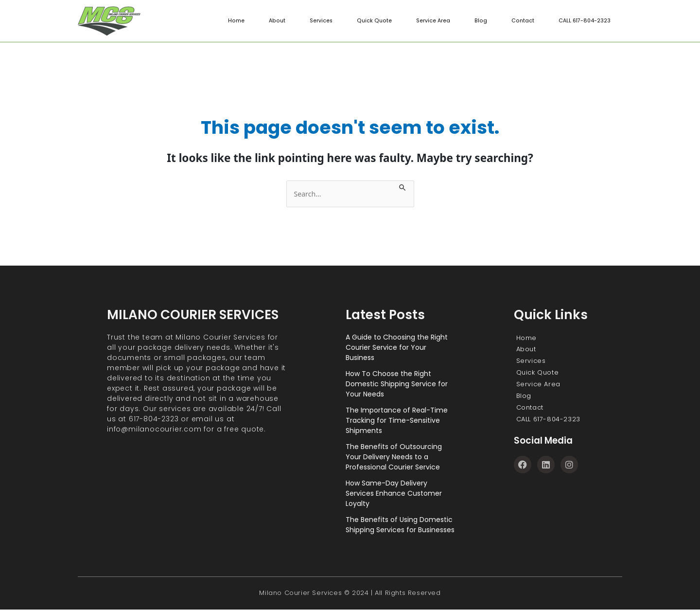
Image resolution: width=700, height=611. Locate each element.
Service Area (434, 21)
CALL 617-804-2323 (584, 21)
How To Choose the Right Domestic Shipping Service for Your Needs (397, 384)
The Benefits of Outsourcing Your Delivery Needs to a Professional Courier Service (394, 457)
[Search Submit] (408, 186)
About (279, 21)
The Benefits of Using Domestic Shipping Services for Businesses (400, 525)
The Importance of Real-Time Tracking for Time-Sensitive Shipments (397, 421)
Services (323, 21)
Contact (522, 21)
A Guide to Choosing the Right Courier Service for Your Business (397, 348)
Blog (481, 21)
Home (239, 21)
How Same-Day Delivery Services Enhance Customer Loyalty (394, 494)
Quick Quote (376, 21)
